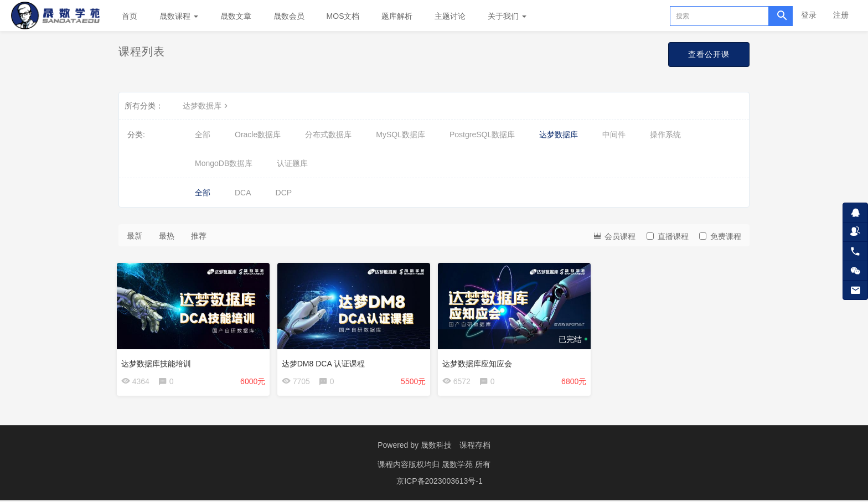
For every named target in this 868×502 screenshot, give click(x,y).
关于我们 (507, 16)
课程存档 (475, 447)
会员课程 (614, 236)
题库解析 (397, 16)
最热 (167, 236)
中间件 (614, 134)
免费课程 (720, 236)
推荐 (199, 236)
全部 (203, 134)
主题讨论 (450, 16)
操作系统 (665, 134)
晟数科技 (436, 447)
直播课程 (668, 236)
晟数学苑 (458, 466)
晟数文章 (236, 16)
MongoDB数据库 (224, 163)
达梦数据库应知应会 (479, 361)
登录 (809, 15)
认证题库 (292, 163)
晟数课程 (179, 16)
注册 (841, 15)
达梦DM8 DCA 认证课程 (325, 361)
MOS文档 (343, 16)
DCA (243, 193)
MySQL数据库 (401, 134)
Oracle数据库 (258, 134)
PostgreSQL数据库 (482, 134)
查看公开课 (709, 54)
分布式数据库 (328, 134)
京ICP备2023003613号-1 (440, 483)
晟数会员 (289, 16)
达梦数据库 (206, 106)
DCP (284, 193)
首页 (130, 16)
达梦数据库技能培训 (158, 361)
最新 (135, 236)
